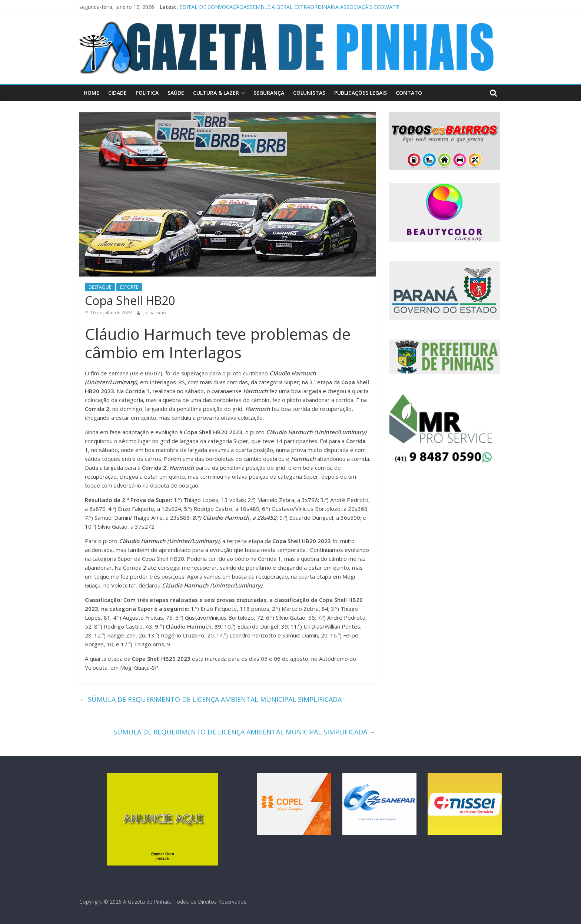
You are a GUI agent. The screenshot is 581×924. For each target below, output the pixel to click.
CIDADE (117, 93)
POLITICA (147, 93)
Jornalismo (155, 313)
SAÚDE (176, 93)
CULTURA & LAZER (216, 93)
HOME (92, 93)
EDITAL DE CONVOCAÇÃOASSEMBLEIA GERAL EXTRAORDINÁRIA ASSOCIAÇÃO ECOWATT (289, 7)
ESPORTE (129, 287)
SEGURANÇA (269, 93)
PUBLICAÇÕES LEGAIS (361, 93)
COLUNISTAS (309, 93)
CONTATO (409, 93)
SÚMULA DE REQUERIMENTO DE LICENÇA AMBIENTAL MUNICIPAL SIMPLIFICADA (210, 699)
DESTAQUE (100, 287)
